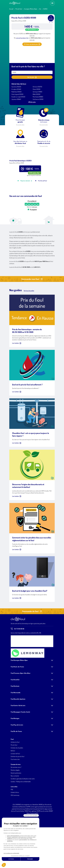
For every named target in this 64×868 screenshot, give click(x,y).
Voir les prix (32, 77)
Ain (40, 9)
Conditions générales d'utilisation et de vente (23, 801)
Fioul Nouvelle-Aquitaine (18, 722)
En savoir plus (20, 125)
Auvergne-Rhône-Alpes (31, 9)
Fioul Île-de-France (16, 754)
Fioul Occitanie (15, 709)
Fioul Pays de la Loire (17, 748)
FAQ (12, 812)
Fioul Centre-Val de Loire (18, 728)
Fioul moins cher (15, 782)
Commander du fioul (32, 634)
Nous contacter (15, 799)
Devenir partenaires (16, 796)
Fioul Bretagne (15, 741)
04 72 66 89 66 (17, 652)
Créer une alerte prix (32, 44)
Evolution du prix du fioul (17, 779)
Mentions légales (15, 793)
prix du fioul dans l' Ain (22, 38)
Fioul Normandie (16, 715)
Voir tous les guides (29, 313)
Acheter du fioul (15, 765)
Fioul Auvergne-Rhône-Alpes (19, 683)
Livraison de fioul (15, 776)
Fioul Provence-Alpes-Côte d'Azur (21, 696)
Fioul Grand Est (15, 702)
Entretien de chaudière (17, 771)
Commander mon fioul (32, 302)
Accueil (11, 9)
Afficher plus (32, 102)
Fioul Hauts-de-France (17, 689)
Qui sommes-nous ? (16, 790)
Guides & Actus (15, 815)
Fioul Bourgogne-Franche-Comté (20, 735)
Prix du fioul (19, 9)
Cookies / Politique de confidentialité (21, 804)
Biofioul (13, 773)
